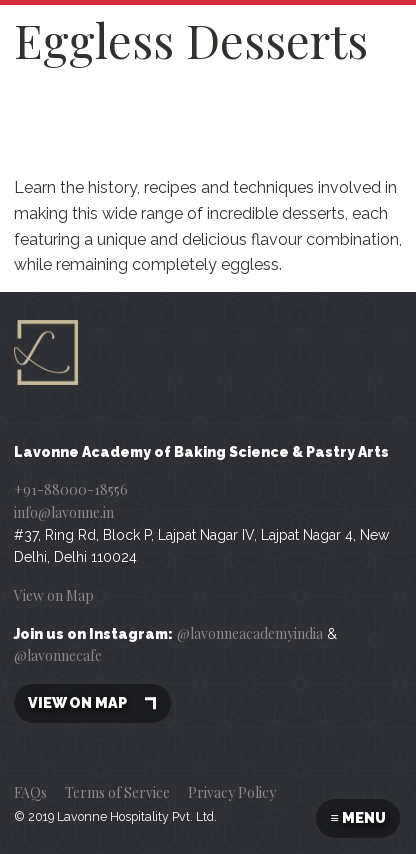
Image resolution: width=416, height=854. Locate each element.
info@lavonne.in (64, 512)
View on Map (54, 595)
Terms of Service (117, 792)
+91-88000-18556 (71, 489)
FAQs (30, 792)
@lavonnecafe (58, 655)
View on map (92, 703)
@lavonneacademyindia (250, 633)
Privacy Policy (232, 792)
